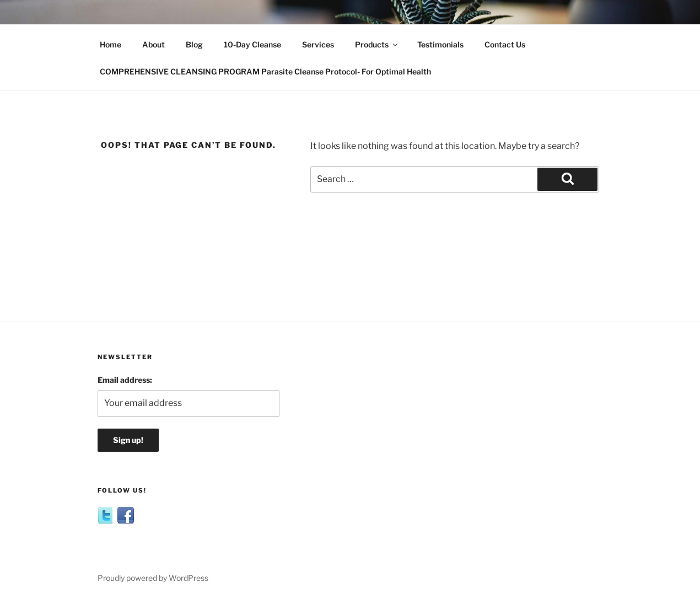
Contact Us (505, 44)
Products (377, 44)
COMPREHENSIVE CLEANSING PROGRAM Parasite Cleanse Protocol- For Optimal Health (265, 71)
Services (318, 44)
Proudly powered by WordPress (153, 578)
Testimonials (440, 44)
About (154, 44)
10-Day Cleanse (252, 44)
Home (111, 44)
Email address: (125, 380)
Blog (194, 44)
